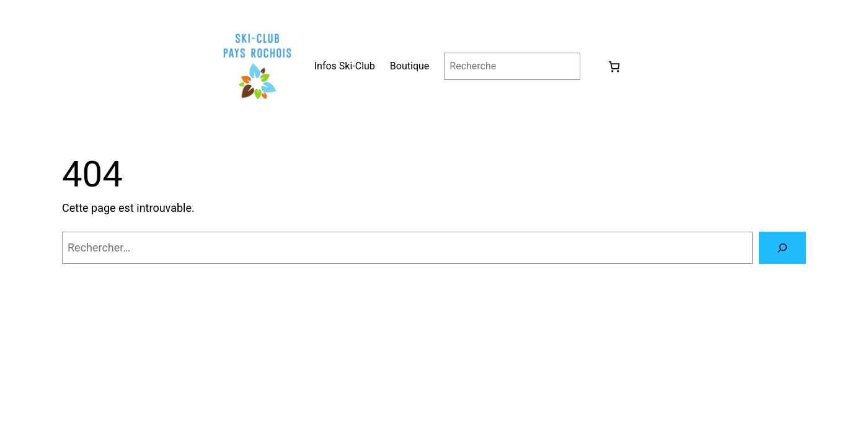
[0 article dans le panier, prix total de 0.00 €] (614, 67)
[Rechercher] (782, 248)
